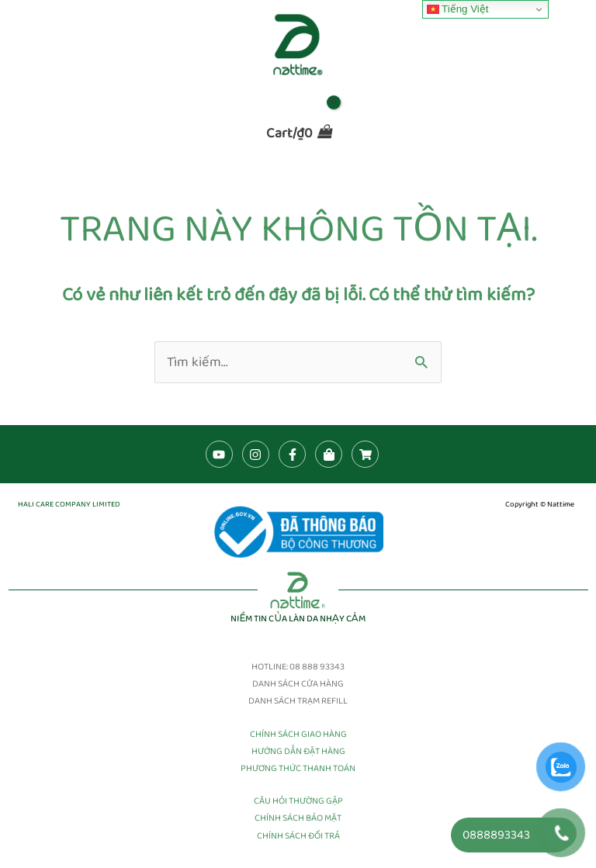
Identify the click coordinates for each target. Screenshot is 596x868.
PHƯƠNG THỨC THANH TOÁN (298, 768)
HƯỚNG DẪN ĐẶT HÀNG (298, 751)
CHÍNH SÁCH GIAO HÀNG (298, 734)
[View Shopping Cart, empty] (298, 132)
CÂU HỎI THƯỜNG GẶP (298, 801)
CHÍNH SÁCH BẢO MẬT (298, 818)
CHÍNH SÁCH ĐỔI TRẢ (298, 836)
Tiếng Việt (458, 9)
